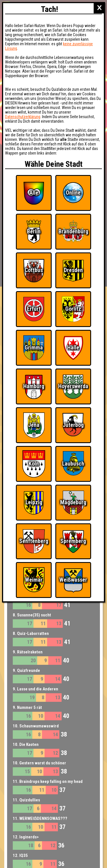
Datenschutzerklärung (23, 117)
